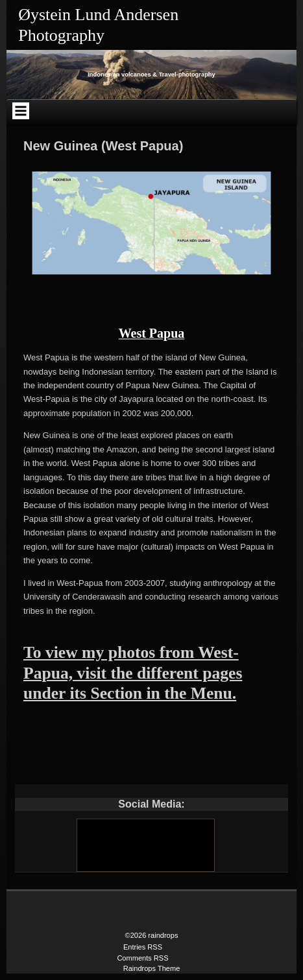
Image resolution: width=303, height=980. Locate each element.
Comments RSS (142, 958)
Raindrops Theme (152, 968)
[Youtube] (145, 845)
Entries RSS (143, 947)
